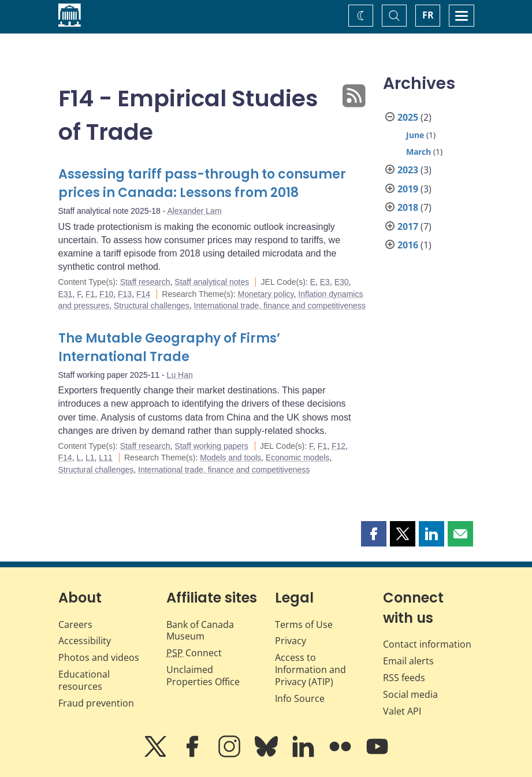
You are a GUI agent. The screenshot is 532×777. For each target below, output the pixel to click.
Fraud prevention (96, 703)
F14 (143, 294)
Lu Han (180, 375)
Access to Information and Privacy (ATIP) (310, 670)
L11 (105, 458)
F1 (90, 294)
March (418, 152)
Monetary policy (266, 294)
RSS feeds (404, 678)
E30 (342, 282)
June (415, 135)
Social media (410, 694)
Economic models (298, 458)
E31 (66, 294)
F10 (106, 294)
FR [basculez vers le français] (428, 15)
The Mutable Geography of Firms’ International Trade (169, 347)
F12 (338, 446)
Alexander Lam (194, 211)
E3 (325, 282)
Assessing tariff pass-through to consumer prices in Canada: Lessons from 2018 (202, 183)
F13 (125, 294)
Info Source (300, 698)
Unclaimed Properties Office (203, 676)
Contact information (427, 644)
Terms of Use (304, 624)
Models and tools (230, 458)
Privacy (291, 641)
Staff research (145, 282)
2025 (408, 117)
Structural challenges (152, 306)
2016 (408, 245)
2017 (408, 226)
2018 (408, 207)
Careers (75, 624)
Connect (194, 653)
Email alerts (408, 661)
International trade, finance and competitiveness (280, 306)
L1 (90, 458)
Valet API (402, 711)
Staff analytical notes (212, 282)
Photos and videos (99, 657)
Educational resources (84, 680)
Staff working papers (211, 446)
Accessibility (85, 641)
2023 (408, 170)
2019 (408, 189)
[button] (374, 534)
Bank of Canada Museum (200, 631)
